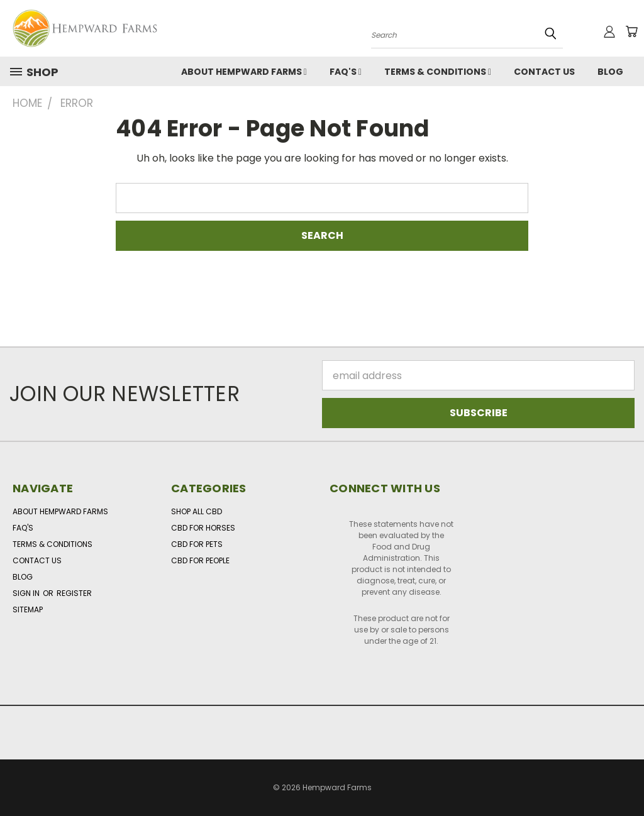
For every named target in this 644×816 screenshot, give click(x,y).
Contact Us (544, 72)
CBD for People (200, 560)
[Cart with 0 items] (631, 31)
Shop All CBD (197, 511)
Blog (610, 72)
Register (74, 593)
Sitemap (28, 609)
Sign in (27, 593)
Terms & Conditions (438, 72)
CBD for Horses (203, 528)
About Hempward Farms (244, 72)
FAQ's (346, 72)
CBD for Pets (197, 544)
